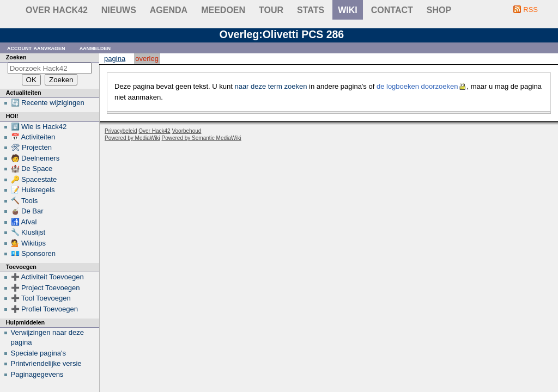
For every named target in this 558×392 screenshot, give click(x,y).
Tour (271, 10)
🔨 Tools (25, 201)
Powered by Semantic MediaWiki (202, 138)
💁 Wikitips (28, 243)
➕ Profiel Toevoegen (44, 309)
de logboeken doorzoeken (417, 86)
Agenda (169, 10)
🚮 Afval (24, 222)
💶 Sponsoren (34, 253)
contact (392, 10)
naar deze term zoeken (271, 86)
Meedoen (223, 10)
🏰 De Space (32, 169)
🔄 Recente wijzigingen (48, 103)
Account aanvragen (36, 48)
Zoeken (16, 57)
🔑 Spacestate (34, 179)
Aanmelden (95, 48)
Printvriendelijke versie (46, 363)
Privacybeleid (121, 131)
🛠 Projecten (32, 147)
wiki (348, 10)
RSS (530, 10)
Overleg (147, 59)
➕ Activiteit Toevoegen (47, 277)
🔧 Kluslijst (28, 232)
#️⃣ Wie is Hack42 (39, 127)
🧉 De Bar (27, 211)
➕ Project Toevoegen (46, 288)
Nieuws (119, 10)
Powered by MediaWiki (132, 138)
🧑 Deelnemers (35, 158)
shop (439, 10)
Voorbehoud (186, 131)
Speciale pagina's (39, 353)
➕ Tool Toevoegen (41, 298)
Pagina (115, 59)
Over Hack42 (57, 10)
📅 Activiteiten (33, 137)
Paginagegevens (37, 374)
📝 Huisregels (33, 190)
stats (311, 10)
